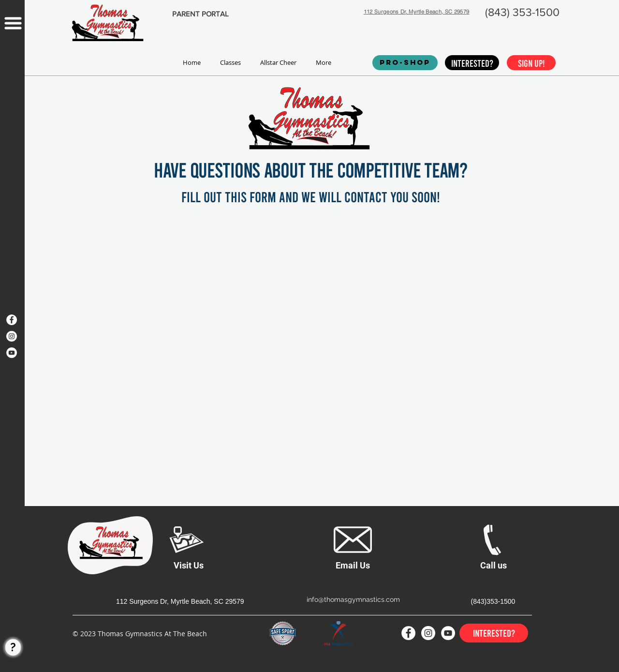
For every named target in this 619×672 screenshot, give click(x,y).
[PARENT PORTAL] (200, 14)
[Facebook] (12, 320)
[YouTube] (12, 353)
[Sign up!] (531, 63)
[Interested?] (472, 63)
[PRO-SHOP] (405, 63)
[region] (12, 238)
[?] (13, 647)
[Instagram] (12, 336)
